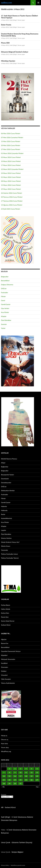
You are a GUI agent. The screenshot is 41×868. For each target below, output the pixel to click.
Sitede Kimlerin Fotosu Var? (10, 542)
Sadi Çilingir (13, 20)
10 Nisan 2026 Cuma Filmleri (11, 161)
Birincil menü (38, 3)
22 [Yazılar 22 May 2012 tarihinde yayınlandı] (9, 780)
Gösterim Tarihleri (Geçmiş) (22, 842)
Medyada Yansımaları (8, 659)
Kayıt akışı (4, 743)
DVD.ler (4, 289)
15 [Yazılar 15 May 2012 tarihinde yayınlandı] (9, 776)
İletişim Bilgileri (17, 852)
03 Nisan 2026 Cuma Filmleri (11, 157)
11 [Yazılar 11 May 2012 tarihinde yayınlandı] (26, 773)
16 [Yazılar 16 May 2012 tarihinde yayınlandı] (15, 776)
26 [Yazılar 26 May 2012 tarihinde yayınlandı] (32, 780)
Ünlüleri (4, 671)
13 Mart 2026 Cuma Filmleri (11, 141)
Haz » (38, 787)
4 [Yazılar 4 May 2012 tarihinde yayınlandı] (26, 769)
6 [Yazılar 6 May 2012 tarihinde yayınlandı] (37, 769)
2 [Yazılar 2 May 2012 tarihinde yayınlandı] (15, 769)
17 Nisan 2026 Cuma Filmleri (11, 165)
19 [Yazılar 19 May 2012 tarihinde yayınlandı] (32, 776)
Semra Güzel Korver (8, 621)
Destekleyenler (6, 483)
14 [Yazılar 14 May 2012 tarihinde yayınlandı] (4, 776)
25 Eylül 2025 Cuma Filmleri (11, 209)
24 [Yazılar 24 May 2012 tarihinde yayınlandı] (20, 780)
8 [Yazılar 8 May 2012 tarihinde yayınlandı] (10, 773)
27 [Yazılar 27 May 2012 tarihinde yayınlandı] (37, 780)
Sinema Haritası (6, 538)
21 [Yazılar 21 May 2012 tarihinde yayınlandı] (4, 780)
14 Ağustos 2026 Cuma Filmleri (12, 205)
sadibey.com (6, 3)
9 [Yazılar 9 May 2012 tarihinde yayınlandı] (15, 773)
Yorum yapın (21, 20)
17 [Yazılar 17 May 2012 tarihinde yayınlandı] (20, 776)
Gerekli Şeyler (6, 304)
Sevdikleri (4, 663)
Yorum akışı (5, 747)
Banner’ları (5, 643)
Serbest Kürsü (6, 625)
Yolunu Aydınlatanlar (8, 683)
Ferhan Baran (6, 605)
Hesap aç (4, 736)
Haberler (4, 506)
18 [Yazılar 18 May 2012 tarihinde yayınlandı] (26, 776)
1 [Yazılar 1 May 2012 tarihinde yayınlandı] (10, 769)
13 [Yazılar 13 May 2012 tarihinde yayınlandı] (37, 773)
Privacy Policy (5, 865)
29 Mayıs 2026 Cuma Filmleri (11, 189)
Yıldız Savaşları (6, 679)
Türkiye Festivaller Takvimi (10, 558)
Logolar (4, 530)
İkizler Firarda (6, 25)
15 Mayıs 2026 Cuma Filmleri (11, 185)
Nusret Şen (5, 617)
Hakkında (4, 510)
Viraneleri (4, 675)
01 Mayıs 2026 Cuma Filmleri (11, 177)
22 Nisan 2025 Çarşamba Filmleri (12, 169)
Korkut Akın (5, 613)
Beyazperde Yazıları (7, 475)
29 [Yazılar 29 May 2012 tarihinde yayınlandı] (9, 784)
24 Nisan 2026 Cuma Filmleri (11, 173)
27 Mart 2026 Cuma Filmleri (11, 149)
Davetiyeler (5, 479)
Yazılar (3, 328)
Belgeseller (5, 277)
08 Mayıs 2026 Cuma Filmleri (11, 181)
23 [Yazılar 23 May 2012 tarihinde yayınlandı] (15, 780)
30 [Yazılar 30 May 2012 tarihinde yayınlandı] (15, 784)
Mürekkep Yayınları (8, 61)
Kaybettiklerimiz (7, 518)
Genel (3, 300)
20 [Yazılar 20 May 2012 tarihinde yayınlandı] (37, 776)
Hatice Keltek (6, 609)
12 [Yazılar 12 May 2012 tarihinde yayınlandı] (32, 773)
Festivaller (5, 292)
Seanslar (4, 324)
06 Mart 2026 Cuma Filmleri (11, 133)
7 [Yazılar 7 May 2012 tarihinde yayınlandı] (4, 773)
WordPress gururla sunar (18, 865)
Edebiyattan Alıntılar (8, 491)
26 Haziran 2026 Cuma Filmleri (12, 193)
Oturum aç (5, 739)
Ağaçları (4, 639)
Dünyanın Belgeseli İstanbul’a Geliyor (15, 52)
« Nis (3, 787)
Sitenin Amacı (6, 546)
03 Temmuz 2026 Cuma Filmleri (12, 197)
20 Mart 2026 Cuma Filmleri (11, 145)
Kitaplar (4, 316)
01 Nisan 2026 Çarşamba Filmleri (12, 153)
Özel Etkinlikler (6, 320)
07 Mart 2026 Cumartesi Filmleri (12, 137)
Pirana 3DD (5, 43)
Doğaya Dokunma (7, 285)
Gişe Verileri (5, 308)
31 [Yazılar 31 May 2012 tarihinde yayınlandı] (20, 784)
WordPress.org (6, 751)
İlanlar (3, 514)
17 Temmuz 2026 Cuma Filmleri (12, 201)
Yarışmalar (5, 550)
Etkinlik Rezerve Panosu (9, 459)
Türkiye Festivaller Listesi (9, 554)
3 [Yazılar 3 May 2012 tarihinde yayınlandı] (21, 769)
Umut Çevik (6, 842)
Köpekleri (4, 655)
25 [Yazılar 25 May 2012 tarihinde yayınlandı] (26, 780)
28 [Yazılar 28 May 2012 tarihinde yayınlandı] (4, 784)
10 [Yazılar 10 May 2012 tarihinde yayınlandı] (20, 773)
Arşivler (4, 795)
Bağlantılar (5, 467)
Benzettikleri (5, 281)
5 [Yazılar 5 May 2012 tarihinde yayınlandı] (32, 769)
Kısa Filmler (5, 312)
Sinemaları (5, 667)
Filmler (3, 296)
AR (2, 807)
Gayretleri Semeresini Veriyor (11, 651)
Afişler (3, 463)
